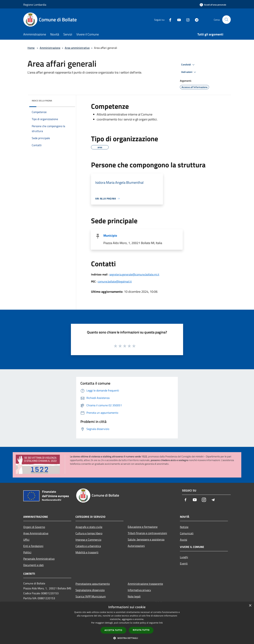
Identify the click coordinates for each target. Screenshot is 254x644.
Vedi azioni (189, 72)
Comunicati (187, 533)
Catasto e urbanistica (88, 546)
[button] (127, 638)
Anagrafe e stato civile (89, 527)
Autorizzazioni (136, 546)
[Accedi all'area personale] (213, 5)
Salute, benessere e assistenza (146, 539)
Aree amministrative (77, 48)
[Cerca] (226, 20)
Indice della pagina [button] (42, 101)
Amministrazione (50, 48)
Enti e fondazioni (33, 546)
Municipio (110, 236)
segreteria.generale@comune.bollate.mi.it (134, 274)
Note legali (134, 596)
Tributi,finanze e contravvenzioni (147, 533)
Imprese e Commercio (88, 540)
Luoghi (184, 557)
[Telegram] (195, 19)
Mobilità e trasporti (87, 552)
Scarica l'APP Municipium (91, 596)
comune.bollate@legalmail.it (115, 281)
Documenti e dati (34, 565)
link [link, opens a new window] (161, 623)
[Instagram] (186, 19)
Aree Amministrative (36, 533)
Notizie (184, 527)
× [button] (250, 606)
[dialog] (127, 623)
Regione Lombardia (35, 5)
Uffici (26, 540)
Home (31, 48)
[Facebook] (169, 19)
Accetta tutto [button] (113, 630)
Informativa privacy (139, 590)
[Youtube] (177, 19)
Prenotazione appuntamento (93, 584)
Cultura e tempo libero (89, 533)
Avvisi (184, 540)
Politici (27, 552)
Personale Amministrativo (39, 559)
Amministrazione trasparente (145, 584)
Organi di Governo (34, 527)
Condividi (188, 65)
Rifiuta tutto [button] (141, 630)
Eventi (184, 563)
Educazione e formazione (143, 527)
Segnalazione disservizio (90, 590)
